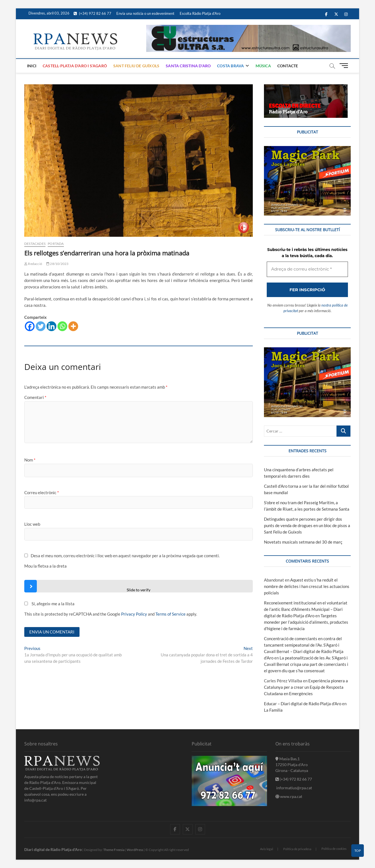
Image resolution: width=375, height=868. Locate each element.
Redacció (33, 264)
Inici (32, 66)
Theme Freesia (114, 850)
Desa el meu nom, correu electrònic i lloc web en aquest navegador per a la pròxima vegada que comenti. (125, 556)
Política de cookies (334, 849)
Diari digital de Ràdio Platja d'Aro (53, 849)
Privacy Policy (134, 614)
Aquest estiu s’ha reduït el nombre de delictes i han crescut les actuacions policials (307, 586)
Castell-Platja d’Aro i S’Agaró (75, 66)
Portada (56, 244)
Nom (30, 460)
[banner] (248, 28)
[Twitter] (41, 326)
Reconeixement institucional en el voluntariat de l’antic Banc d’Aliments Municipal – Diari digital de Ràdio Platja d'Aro (306, 609)
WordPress (135, 850)
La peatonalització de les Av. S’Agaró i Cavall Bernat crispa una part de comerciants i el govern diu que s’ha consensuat (306, 664)
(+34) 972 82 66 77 (92, 13)
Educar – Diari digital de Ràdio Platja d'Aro (303, 704)
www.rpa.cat (289, 796)
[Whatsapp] (62, 326)
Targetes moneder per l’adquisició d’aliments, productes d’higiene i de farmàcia (306, 622)
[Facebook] (30, 326)
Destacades (35, 244)
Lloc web (32, 524)
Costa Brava (230, 66)
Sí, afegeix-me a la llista (49, 604)
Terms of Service (170, 614)
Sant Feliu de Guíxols (136, 66)
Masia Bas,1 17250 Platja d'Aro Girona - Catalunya (292, 765)
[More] (73, 326)
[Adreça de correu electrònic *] (307, 269)
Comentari (35, 397)
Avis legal (267, 849)
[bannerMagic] (307, 149)
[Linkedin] (51, 326)
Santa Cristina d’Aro (188, 66)
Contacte (288, 66)
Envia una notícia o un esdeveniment (145, 13)
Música (263, 66)
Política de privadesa (297, 849)
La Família (273, 710)
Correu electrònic (42, 492)
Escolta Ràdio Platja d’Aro (200, 13)
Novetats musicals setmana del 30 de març (303, 542)
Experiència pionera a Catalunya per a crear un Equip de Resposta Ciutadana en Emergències (306, 687)
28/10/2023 (57, 264)
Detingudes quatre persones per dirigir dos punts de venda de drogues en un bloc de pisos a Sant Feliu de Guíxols (307, 525)
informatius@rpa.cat (294, 788)
